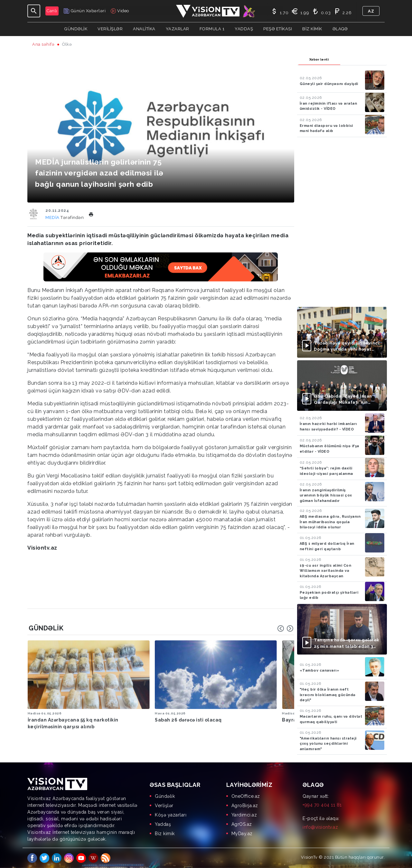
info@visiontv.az (320, 827)
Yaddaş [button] (244, 29)
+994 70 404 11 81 (322, 805)
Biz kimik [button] (312, 29)
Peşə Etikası (278, 29)
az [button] (371, 11)
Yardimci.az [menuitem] (244, 815)
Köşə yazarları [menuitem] (171, 815)
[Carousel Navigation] (286, 628)
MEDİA (53, 217)
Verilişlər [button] (110, 29)
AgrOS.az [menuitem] (242, 824)
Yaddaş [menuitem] (163, 824)
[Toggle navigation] (34, 11)
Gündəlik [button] (76, 29)
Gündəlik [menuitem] (165, 796)
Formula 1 (212, 29)
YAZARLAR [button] (178, 29)
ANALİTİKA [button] (144, 29)
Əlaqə (340, 29)
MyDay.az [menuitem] (242, 834)
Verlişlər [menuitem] (164, 806)
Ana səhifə (43, 44)
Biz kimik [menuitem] (165, 834)
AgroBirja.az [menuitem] (245, 806)
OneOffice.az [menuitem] (246, 796)
